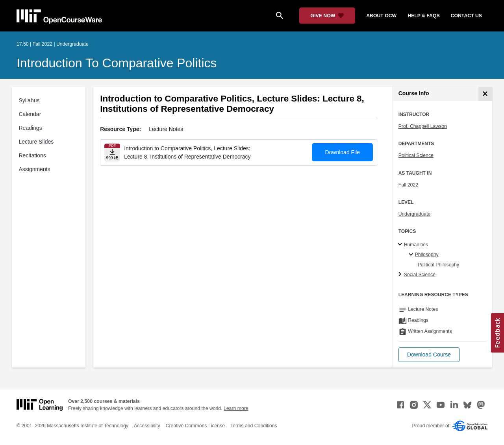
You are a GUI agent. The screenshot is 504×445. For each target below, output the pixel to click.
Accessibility (147, 426)
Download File (342, 152)
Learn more (236, 408)
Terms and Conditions (254, 426)
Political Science (416, 155)
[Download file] (112, 152)
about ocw (381, 16)
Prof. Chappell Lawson (423, 126)
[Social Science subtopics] (401, 275)
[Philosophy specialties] (412, 255)
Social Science (420, 275)
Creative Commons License (195, 426)
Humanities (416, 245)
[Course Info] (485, 94)
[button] (429, 355)
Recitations (32, 155)
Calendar (30, 114)
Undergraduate (415, 214)
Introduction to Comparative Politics (117, 63)
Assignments (35, 169)
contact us (466, 16)
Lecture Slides (36, 142)
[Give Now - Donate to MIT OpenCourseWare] (327, 16)
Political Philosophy (439, 265)
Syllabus (29, 100)
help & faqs (423, 16)
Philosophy (427, 255)
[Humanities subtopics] (401, 245)
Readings (31, 128)
